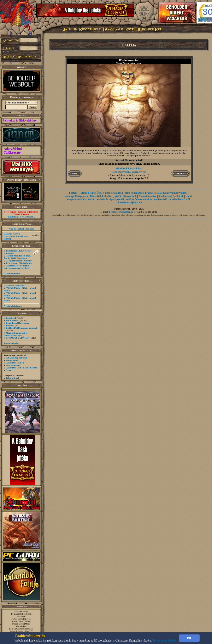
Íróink (189, 196)
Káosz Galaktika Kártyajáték (106, 196)
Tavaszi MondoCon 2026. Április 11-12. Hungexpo (17, 257)
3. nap (9, 370)
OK (189, 638)
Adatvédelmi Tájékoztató (13, 151)
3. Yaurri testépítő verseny (19, 261)
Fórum (91, 199)
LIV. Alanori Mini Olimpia (19, 263)
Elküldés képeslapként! (129, 168)
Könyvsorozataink (76, 199)
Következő (180, 174)
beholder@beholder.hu (121, 212)
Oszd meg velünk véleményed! (129, 172)
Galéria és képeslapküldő (111, 199)
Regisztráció (161, 199)
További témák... (12, 343)
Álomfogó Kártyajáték (76, 196)
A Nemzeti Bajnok (15, 363)
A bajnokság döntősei (17, 358)
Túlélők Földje (87, 193)
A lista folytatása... (13, 273)
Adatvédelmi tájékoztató (129, 203)
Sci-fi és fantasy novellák (139, 199)
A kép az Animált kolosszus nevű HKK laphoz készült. (129, 164)
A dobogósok (12, 360)
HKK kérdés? (13, 320)
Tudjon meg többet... (165, 641)
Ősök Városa (104, 193)
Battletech (178, 196)
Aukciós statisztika (15, 286)
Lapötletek (11, 318)
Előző (75, 174)
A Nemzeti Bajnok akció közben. (22, 368)
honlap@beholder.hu (21, 614)
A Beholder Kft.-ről (179, 199)
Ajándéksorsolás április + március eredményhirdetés (17, 267)
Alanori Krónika (147, 196)
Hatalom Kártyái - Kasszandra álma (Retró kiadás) (16, 236)
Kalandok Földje (121, 193)
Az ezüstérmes (13, 365)
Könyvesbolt (130, 196)
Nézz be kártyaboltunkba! (21, 229)
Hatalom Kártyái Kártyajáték (171, 193)
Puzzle (150, 193)
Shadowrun (164, 196)
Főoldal (73, 193)
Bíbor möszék (13, 378)
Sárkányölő (138, 193)
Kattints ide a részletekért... (21, 217)
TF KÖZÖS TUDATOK (18, 338)
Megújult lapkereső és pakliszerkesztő (16, 334)
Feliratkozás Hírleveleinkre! (20, 121)
